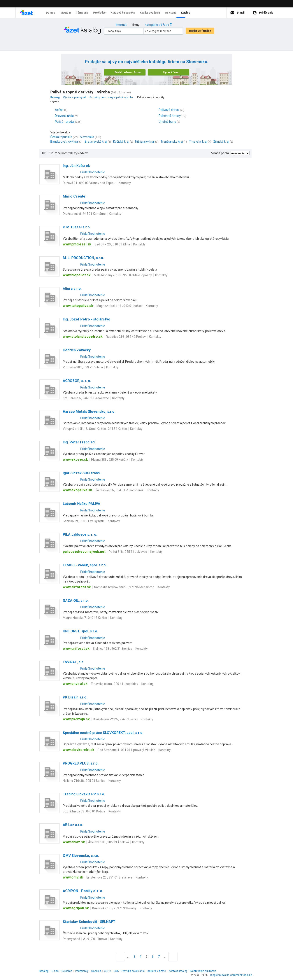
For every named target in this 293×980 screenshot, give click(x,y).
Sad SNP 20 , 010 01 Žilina (112, 244)
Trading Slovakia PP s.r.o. (84, 794)
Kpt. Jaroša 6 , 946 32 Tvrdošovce (86, 398)
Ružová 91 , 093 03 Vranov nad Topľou (89, 183)
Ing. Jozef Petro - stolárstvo (87, 319)
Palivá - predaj (65, 122)
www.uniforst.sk (76, 648)
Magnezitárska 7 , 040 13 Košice (85, 618)
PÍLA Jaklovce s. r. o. (80, 535)
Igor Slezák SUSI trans (81, 473)
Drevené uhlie (64, 116)
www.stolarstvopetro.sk (83, 337)
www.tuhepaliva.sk (78, 306)
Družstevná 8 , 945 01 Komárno (84, 214)
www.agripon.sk (76, 908)
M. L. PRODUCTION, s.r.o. (83, 258)
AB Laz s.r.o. (73, 825)
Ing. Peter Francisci (79, 442)
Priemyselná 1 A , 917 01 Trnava (85, 939)
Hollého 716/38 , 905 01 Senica (84, 781)
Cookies (96, 971)
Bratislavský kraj (96, 142)
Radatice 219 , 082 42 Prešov (126, 337)
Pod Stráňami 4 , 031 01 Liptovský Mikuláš (126, 750)
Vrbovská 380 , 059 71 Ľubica (83, 367)
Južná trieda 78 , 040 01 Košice (84, 811)
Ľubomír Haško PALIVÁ (82, 504)
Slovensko (87, 137)
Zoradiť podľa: (220, 153)
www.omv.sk (73, 877)
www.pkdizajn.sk (76, 719)
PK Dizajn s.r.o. (75, 697)
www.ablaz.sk (74, 842)
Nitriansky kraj (145, 142)
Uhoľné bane (167, 122)
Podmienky (82, 971)
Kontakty (125, 183)
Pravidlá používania (133, 971)
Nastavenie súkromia (203, 971)
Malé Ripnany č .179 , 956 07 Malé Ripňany (123, 275)
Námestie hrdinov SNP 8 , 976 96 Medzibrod (124, 587)
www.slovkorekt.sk (79, 750)
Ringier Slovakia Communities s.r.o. (231, 975)
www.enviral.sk (75, 684)
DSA (116, 971)
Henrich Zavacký (77, 350)
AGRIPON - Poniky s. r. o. (83, 891)
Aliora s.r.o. (72, 289)
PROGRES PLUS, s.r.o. (81, 763)
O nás (55, 971)
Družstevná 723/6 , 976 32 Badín (115, 719)
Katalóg (44, 971)
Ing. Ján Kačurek (76, 166)
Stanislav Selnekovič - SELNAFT (89, 922)
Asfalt (59, 110)
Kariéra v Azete (157, 971)
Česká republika (61, 137)
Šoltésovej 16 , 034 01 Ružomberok (119, 490)
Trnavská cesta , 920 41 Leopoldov (114, 684)
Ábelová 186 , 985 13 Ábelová (109, 842)
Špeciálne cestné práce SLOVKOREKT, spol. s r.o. (103, 733)
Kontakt (178, 971)
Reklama (67, 971)
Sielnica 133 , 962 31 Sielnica (112, 649)
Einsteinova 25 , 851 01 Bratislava (109, 877)
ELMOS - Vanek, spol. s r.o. (85, 565)
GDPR (107, 971)
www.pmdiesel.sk (77, 244)
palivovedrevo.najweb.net (84, 552)
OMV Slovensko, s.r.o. (81, 856)
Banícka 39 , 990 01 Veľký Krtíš (84, 521)
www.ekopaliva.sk (77, 490)
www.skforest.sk (77, 587)
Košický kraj (121, 142)
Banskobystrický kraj (64, 142)
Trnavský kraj (198, 142)
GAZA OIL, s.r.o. (76, 601)
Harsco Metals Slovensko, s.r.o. (89, 412)
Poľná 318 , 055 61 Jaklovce (128, 552)
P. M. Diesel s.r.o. (77, 227)
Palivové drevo (169, 110)
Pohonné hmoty (170, 116)
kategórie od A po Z (158, 25)
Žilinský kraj (221, 142)
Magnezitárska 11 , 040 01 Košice (119, 306)
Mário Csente (74, 196)
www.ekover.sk (75, 459)
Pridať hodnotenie (93, 172)
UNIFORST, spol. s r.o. (80, 631)
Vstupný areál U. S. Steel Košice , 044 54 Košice (95, 429)
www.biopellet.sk (77, 275)
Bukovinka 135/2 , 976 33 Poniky (114, 908)
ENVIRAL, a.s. (74, 662)
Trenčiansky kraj (172, 142)
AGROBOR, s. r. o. (77, 381)
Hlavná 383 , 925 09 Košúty (110, 460)
